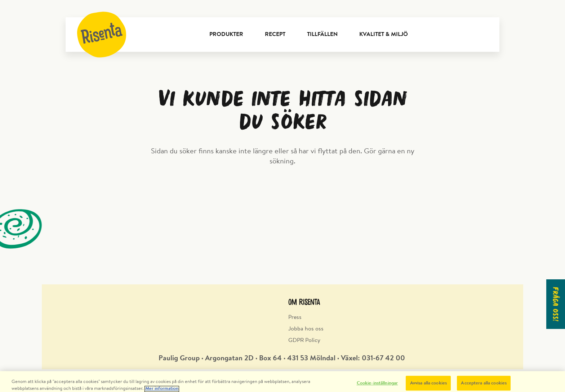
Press (295, 317)
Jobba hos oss (306, 329)
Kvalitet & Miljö (384, 35)
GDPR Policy (304, 341)
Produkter (226, 35)
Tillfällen (322, 35)
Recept (275, 35)
